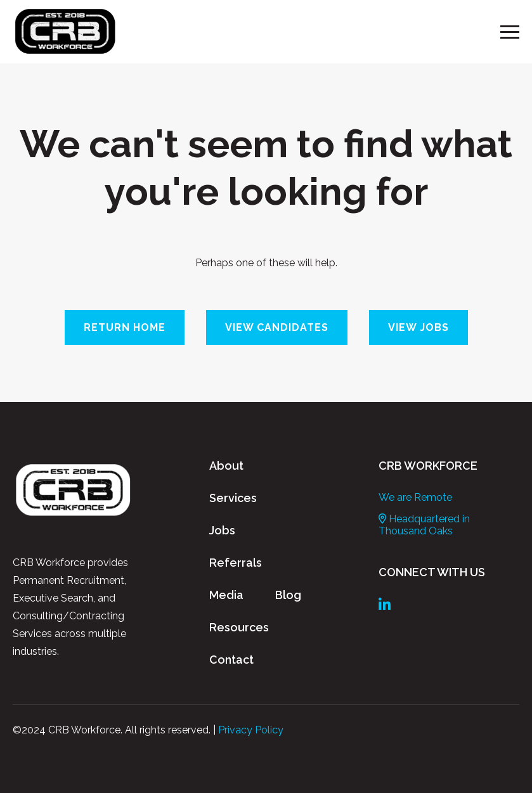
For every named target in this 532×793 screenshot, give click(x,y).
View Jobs (418, 327)
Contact (231, 660)
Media (226, 595)
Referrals (236, 563)
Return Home (125, 327)
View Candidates (277, 327)
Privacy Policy (251, 730)
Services (233, 498)
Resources (239, 627)
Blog (288, 595)
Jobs (222, 530)
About (226, 466)
